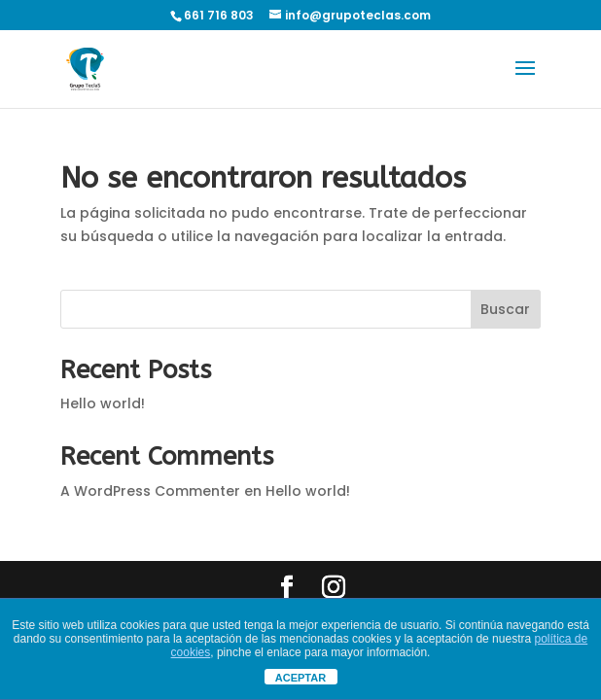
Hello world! (103, 403)
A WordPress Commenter (150, 491)
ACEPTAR (300, 678)
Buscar (505, 309)
